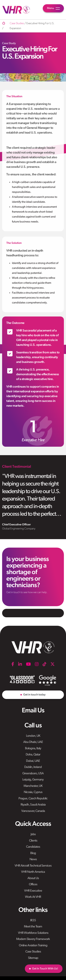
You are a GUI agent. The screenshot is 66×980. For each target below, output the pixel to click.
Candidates (33, 847)
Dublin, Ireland (33, 767)
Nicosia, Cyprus (33, 792)
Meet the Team (33, 927)
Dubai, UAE (33, 761)
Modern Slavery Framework (33, 939)
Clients (33, 841)
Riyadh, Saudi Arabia (33, 805)
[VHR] (16, 10)
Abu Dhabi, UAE (33, 742)
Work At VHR (33, 897)
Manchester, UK (33, 786)
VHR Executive (33, 891)
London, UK (33, 736)
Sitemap (33, 958)
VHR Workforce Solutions (33, 933)
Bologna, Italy (33, 748)
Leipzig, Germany (33, 780)
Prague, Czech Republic (33, 799)
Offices (33, 884)
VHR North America (33, 872)
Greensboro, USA (33, 774)
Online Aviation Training (33, 946)
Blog (33, 853)
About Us (33, 878)
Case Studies (33, 952)
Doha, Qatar (33, 755)
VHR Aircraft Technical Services (33, 866)
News (33, 859)
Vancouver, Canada (33, 811)
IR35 (33, 920)
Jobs (33, 834)
